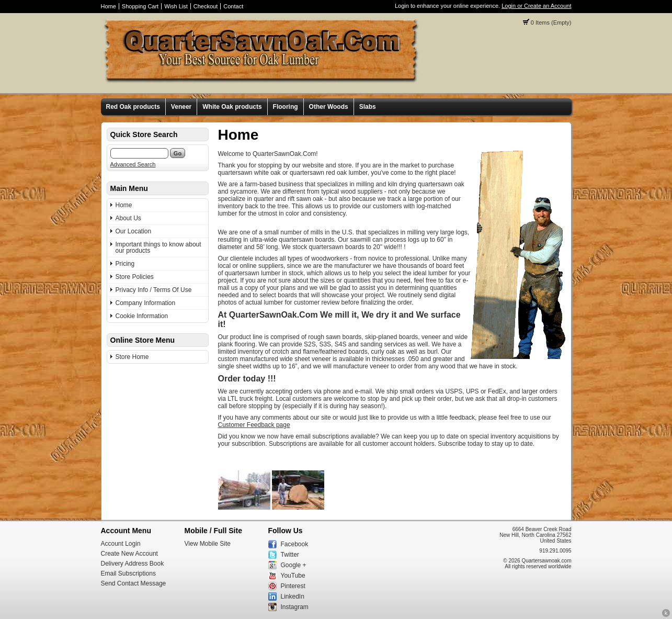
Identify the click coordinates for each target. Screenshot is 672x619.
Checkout (206, 6)
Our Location (134, 231)
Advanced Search (133, 164)
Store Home (132, 357)
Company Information (146, 303)
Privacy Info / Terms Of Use (154, 290)
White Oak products (232, 107)
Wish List (176, 6)
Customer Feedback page (254, 425)
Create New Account (129, 554)
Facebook (295, 544)
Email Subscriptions (128, 573)
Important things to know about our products (158, 247)
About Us (128, 218)
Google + (294, 565)
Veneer (181, 107)
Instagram (295, 607)
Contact (233, 6)
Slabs (368, 107)
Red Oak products (133, 107)
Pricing (125, 264)
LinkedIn (293, 597)
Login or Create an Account (536, 6)
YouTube (293, 576)
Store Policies (135, 277)
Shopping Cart (140, 6)
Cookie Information (142, 316)
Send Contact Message (134, 583)
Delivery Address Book (133, 564)
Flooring (286, 107)
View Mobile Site (208, 544)
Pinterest (293, 586)
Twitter (290, 555)
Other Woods (329, 107)
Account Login (121, 544)
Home (109, 6)
